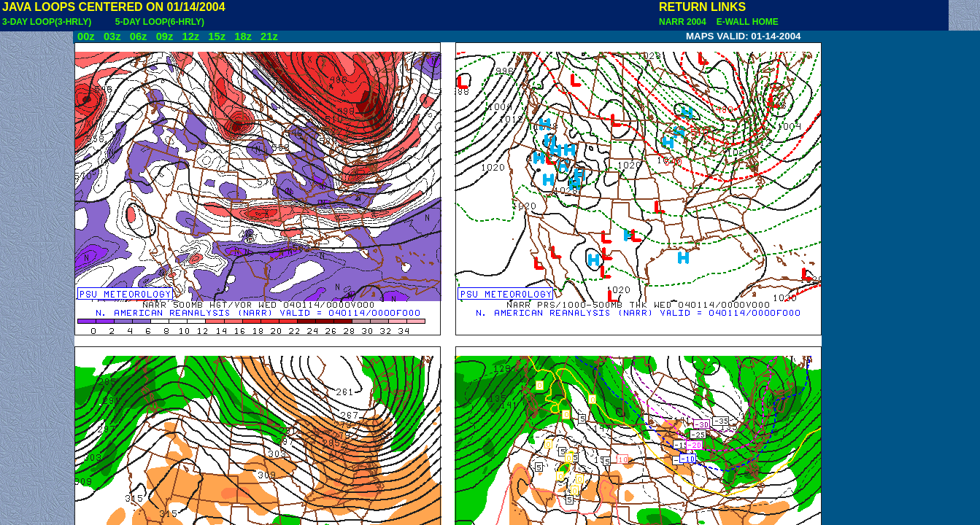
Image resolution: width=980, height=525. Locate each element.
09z (165, 36)
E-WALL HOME (745, 22)
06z (139, 36)
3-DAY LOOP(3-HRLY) (47, 22)
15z (217, 36)
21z (269, 36)
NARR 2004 (684, 22)
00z (86, 36)
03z (112, 36)
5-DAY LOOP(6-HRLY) (160, 22)
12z (190, 36)
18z (243, 36)
